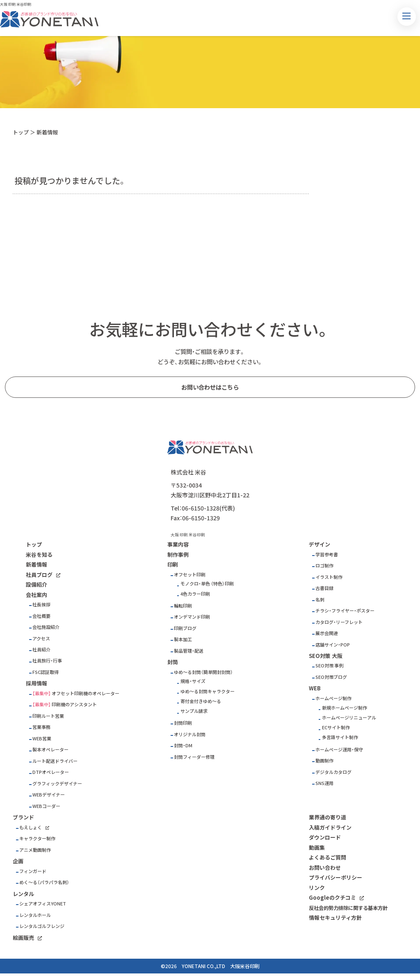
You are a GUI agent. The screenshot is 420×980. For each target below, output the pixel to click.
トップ (21, 132)
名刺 (320, 600)
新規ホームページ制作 (345, 708)
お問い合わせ (325, 868)
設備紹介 (37, 584)
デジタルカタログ (333, 772)
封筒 (173, 662)
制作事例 (178, 555)
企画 (18, 861)
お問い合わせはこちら (210, 387)
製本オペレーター (50, 750)
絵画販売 (23, 938)
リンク (317, 888)
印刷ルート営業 (48, 716)
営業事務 (41, 727)
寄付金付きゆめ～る (201, 701)
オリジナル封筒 (190, 734)
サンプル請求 (194, 711)
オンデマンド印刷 (192, 617)
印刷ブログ (185, 628)
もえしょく (31, 827)
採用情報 (37, 683)
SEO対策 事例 (329, 666)
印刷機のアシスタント (74, 704)
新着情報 (37, 564)
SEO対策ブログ (331, 677)
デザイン (320, 544)
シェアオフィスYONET (43, 904)
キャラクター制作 (37, 838)
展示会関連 (327, 633)
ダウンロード (325, 837)
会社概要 (41, 616)
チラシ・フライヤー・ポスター (345, 611)
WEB (315, 688)
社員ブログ (39, 575)
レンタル (23, 894)
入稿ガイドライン (330, 827)
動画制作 (324, 761)
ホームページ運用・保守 (339, 750)
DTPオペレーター (51, 772)
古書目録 (324, 588)
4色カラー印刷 (195, 594)
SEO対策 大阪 (326, 656)
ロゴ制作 (324, 566)
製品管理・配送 (189, 651)
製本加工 (183, 639)
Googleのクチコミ (332, 897)
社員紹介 (41, 650)
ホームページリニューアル (349, 718)
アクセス (41, 639)
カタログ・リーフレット (339, 622)
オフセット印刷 (190, 575)
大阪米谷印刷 (245, 966)
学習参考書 (327, 555)
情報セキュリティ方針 (335, 918)
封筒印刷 (183, 723)
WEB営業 (42, 738)
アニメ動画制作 (35, 850)
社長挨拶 (41, 605)
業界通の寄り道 (328, 817)
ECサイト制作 (336, 727)
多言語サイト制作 (340, 737)
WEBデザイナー (49, 795)
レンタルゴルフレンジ (42, 926)
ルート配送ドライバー (55, 761)
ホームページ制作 (333, 698)
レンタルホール (35, 915)
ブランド (23, 817)
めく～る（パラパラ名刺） (44, 882)
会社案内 (37, 595)
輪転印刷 (183, 606)
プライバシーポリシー (336, 877)
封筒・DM (183, 745)
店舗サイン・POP (333, 645)
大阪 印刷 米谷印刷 (16, 4)
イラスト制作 (329, 577)
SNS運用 (324, 783)
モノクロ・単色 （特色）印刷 (207, 584)
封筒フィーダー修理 (194, 757)
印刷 (173, 564)
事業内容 (178, 544)
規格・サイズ (193, 681)
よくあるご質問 (328, 857)
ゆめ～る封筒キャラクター (208, 691)
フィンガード (33, 871)
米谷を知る (39, 555)
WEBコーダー (46, 806)
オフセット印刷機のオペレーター (86, 693)
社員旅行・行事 (47, 661)
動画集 (317, 847)
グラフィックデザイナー (57, 784)
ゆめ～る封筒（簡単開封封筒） (203, 672)
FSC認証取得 (46, 672)
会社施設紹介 (46, 627)
